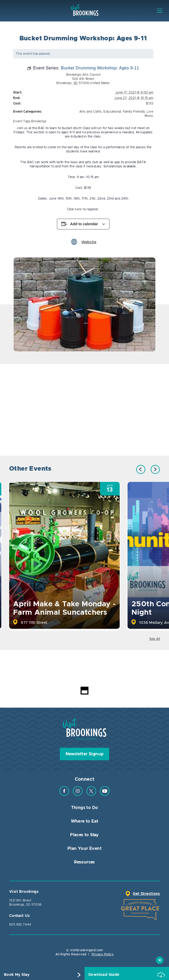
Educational (112, 112)
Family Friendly (134, 112)
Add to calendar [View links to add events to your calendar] (84, 224)
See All (155, 639)
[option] (85, 304)
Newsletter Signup (85, 754)
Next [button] (155, 469)
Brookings (39, 121)
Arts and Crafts (91, 112)
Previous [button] (141, 469)
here (78, 209)
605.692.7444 (20, 924)
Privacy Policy (103, 954)
